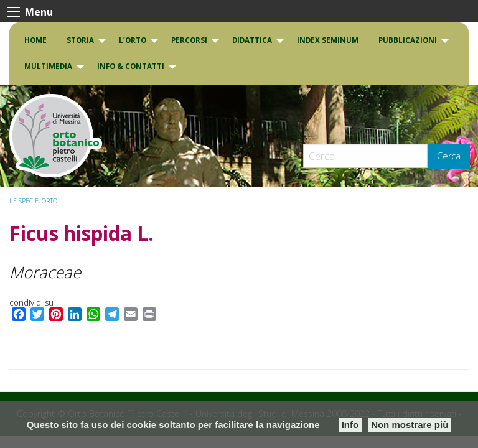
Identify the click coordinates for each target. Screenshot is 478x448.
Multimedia (48, 66)
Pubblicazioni (408, 40)
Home (35, 40)
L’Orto (133, 40)
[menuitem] (35, 40)
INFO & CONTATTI (131, 66)
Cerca (449, 156)
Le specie (24, 201)
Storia (80, 40)
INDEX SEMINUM (328, 40)
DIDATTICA (252, 40)
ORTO (49, 201)
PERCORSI (189, 40)
